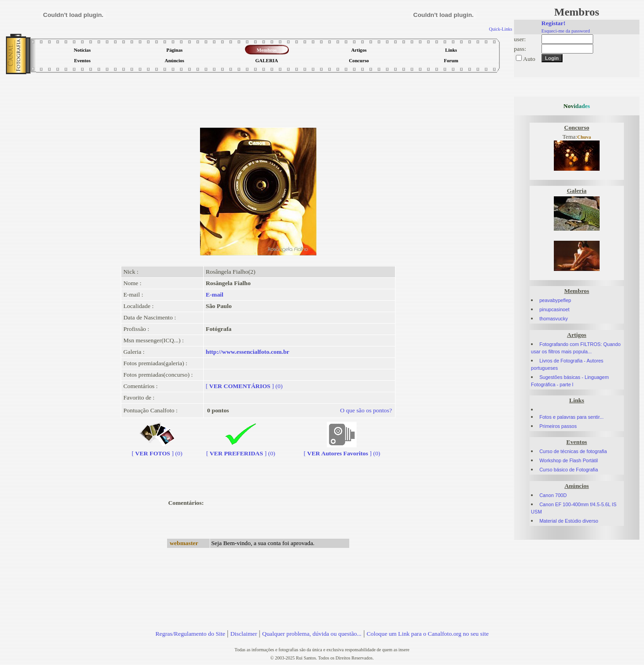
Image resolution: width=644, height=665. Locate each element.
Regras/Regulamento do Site (190, 634)
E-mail (214, 295)
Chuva (584, 137)
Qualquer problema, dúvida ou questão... (312, 634)
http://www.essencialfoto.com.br (247, 352)
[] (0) (244, 386)
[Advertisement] (258, 98)
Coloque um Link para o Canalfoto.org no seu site (428, 634)
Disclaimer (244, 634)
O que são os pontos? (366, 410)
